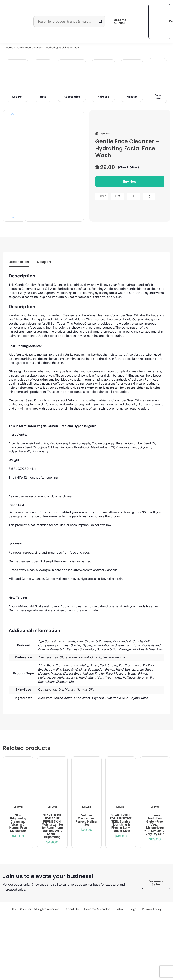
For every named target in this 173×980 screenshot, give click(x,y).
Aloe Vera (45, 698)
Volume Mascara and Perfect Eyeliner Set (86, 820)
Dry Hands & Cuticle (128, 641)
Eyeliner (148, 665)
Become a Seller (120, 21)
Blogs (132, 909)
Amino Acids (63, 698)
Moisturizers (47, 678)
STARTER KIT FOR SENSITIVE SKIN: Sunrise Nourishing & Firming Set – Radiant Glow (121, 823)
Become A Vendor (97, 909)
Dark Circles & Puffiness (94, 641)
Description (19, 262)
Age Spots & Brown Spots (57, 641)
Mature (70, 690)
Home (9, 48)
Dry (61, 690)
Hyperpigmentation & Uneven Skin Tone (111, 645)
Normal (82, 690)
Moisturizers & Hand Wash (76, 678)
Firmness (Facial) (69, 645)
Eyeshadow (46, 669)
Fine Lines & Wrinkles (71, 669)
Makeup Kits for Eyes (66, 674)
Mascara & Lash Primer (131, 674)
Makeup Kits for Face (98, 674)
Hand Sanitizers (127, 669)
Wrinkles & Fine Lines (148, 649)
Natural (84, 657)
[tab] (19, 263)
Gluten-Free (68, 657)
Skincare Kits (65, 682)
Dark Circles (109, 665)
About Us (72, 909)
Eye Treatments (130, 665)
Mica (145, 698)
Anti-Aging (81, 665)
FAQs (119, 909)
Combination (48, 690)
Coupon (44, 262)
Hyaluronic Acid (117, 698)
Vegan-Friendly (114, 657)
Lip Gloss (146, 669)
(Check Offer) (128, 167)
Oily (91, 690)
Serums (142, 678)
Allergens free (48, 657)
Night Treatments (109, 678)
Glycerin (98, 698)
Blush (94, 665)
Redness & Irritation (81, 649)
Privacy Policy (152, 909)
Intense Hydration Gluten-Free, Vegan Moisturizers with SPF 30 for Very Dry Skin (155, 825)
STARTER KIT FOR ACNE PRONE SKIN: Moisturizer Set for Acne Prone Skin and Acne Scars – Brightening (52, 826)
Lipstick (44, 674)
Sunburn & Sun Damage (114, 649)
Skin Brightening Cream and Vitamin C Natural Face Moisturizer (18, 823)
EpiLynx (18, 807)
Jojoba (135, 698)
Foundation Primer (101, 669)
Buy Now (130, 181)
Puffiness (129, 678)
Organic (96, 657)
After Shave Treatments (55, 665)
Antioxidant (82, 698)
